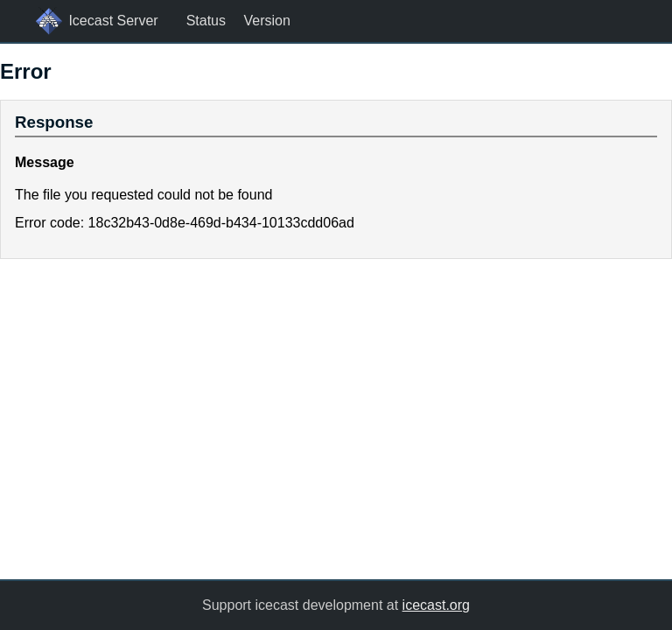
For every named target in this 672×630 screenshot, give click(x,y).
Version (266, 21)
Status (206, 21)
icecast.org (436, 605)
